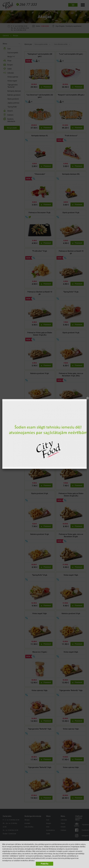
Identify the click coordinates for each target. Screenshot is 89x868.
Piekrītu (45, 864)
